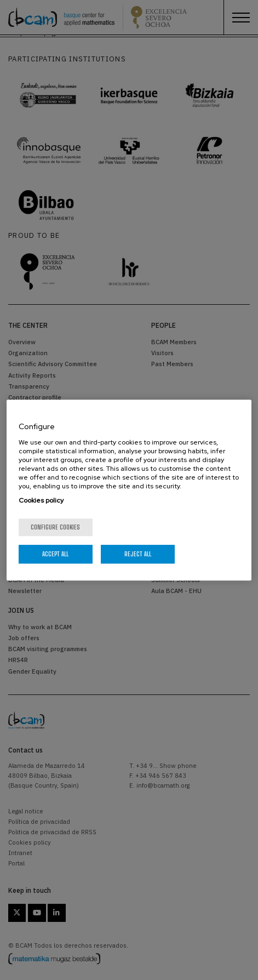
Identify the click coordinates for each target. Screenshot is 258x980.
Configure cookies (55, 527)
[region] (129, 490)
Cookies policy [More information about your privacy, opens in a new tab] (41, 500)
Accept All (55, 554)
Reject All (138, 554)
